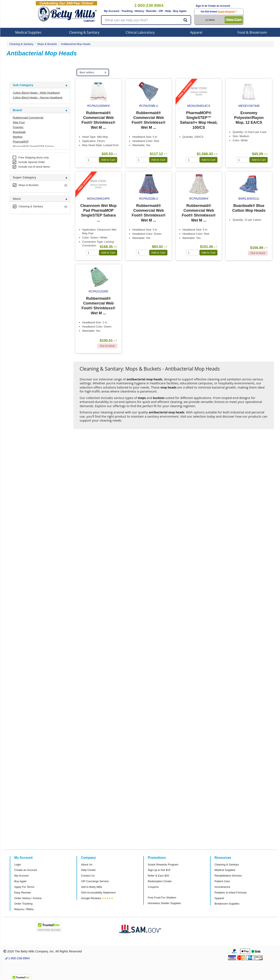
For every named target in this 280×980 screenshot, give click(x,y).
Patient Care (222, 881)
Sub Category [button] (23, 85)
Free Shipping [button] (23, 269)
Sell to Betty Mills (91, 887)
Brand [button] (17, 110)
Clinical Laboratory (140, 32)
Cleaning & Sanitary (84, 32)
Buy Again (180, 11)
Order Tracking (23, 904)
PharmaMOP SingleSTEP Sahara (33, 146)
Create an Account (219, 6)
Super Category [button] (24, 177)
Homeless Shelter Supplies (164, 903)
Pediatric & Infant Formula (230, 893)
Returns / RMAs (24, 909)
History (139, 11)
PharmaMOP (21, 142)
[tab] (40, 85)
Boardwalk (19, 132)
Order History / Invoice (28, 898)
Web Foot (19, 122)
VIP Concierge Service (95, 881)
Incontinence (222, 887)
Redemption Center (160, 881)
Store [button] (17, 199)
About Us (87, 865)
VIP (161, 11)
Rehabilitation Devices (228, 876)
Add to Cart (108, 160)
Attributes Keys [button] (24, 342)
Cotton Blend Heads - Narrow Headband (38, 97)
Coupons (153, 887)
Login (18, 865)
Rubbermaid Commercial (28, 118)
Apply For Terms (24, 887)
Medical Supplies (28, 32)
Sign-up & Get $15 (159, 870)
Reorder (151, 11)
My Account (112, 11)
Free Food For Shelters (162, 898)
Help (168, 11)
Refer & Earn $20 (158, 876)
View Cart (234, 20)
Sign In (200, 6)
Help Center (88, 870)
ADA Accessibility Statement (98, 893)
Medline (18, 137)
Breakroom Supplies (227, 904)
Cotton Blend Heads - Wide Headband (36, 93)
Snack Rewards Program (163, 865)
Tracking (127, 11)
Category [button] (20, 220)
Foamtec (18, 127)
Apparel (196, 32)
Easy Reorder (23, 893)
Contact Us (88, 876)
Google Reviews (91, 898)
